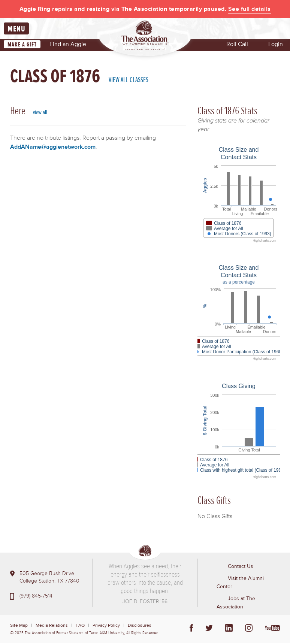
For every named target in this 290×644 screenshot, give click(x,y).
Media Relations (52, 627)
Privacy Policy (106, 627)
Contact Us (241, 567)
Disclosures (140, 627)
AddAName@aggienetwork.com (53, 148)
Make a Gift (22, 46)
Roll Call (237, 45)
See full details (250, 9)
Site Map (19, 627)
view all (40, 114)
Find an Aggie (68, 45)
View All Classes (129, 81)
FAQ (80, 627)
